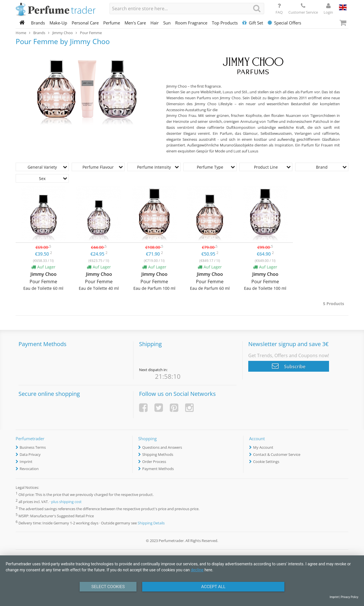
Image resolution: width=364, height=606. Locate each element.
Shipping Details (151, 523)
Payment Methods (158, 469)
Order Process (154, 462)
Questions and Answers (162, 447)
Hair (155, 23)
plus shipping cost (66, 502)
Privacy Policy (349, 597)
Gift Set (253, 23)
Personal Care (85, 23)
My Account (263, 447)
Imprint (26, 462)
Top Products (225, 23)
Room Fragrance (191, 23)
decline (197, 570)
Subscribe (289, 366)
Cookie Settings (266, 462)
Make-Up (58, 23)
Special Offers (284, 23)
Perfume (112, 23)
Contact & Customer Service (277, 454)
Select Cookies (108, 587)
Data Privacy (30, 454)
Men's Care (135, 23)
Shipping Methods (158, 454)
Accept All (213, 587)
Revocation (29, 469)
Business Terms (33, 447)
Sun (167, 23)
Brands (38, 23)
